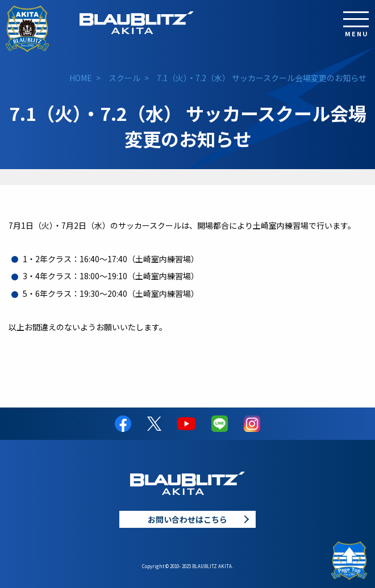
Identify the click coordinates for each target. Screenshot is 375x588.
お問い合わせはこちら (188, 519)
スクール (124, 78)
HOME (81, 78)
